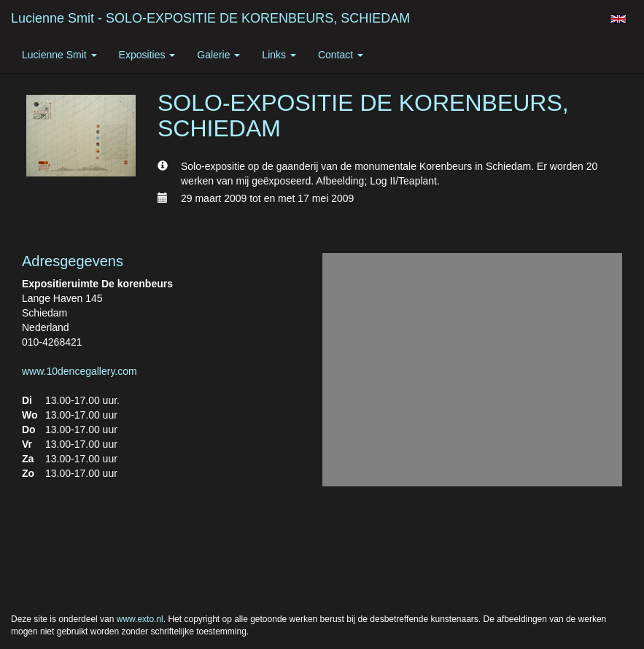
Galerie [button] (218, 55)
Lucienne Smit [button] (59, 55)
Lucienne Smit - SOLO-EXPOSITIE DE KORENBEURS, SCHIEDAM (210, 18)
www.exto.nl (140, 619)
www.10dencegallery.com (79, 371)
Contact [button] (341, 55)
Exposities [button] (147, 55)
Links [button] (279, 55)
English (618, 19)
